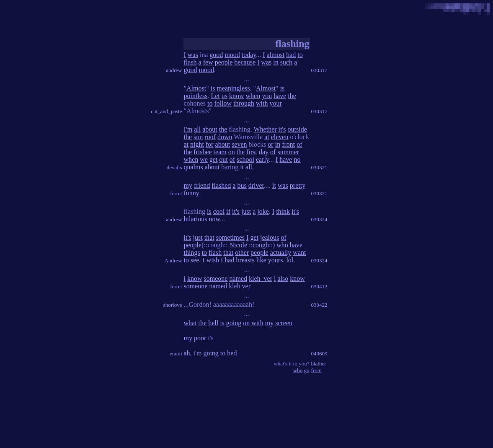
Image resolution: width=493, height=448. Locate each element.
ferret (176, 193)
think (283, 211)
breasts (245, 260)
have (280, 96)
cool (219, 211)
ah (187, 353)
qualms (194, 167)
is (213, 88)
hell (213, 323)
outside (297, 129)
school (245, 159)
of (299, 144)
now (215, 219)
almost (276, 55)
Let (215, 96)
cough (261, 245)
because (245, 62)
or (270, 144)
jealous (270, 237)
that (209, 237)
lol (290, 260)
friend (202, 185)
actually (281, 252)
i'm (198, 353)
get (214, 159)
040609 (319, 353)
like (261, 260)
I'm (188, 129)
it (242, 167)
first (252, 152)
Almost (196, 88)
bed (232, 353)
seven (239, 144)
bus (242, 185)
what (190, 323)
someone (216, 278)
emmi (176, 353)
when (253, 96)
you (267, 96)
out (223, 159)
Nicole (238, 245)
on (232, 152)
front (288, 144)
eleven (280, 137)
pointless (196, 96)
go (307, 370)
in (276, 62)
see (195, 260)
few (208, 62)
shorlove (173, 305)
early (262, 159)
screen (284, 323)
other (242, 252)
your (275, 103)
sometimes (230, 237)
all (197, 129)
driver (256, 185)
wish (213, 260)
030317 (319, 70)
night (197, 144)
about (210, 129)
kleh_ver (261, 278)
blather (319, 364)
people (224, 62)
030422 (319, 305)
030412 (319, 286)
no (297, 159)
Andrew (173, 260)
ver (246, 286)
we (204, 159)
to (300, 55)
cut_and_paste (166, 111)
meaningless (233, 88)
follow (223, 103)
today (249, 55)
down (225, 137)
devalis (174, 167)
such (286, 62)
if (228, 211)
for (210, 144)
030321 (319, 167)
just (246, 211)
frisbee (203, 152)
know (237, 96)
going (234, 323)
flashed (221, 185)
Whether (265, 129)
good (216, 55)
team (220, 152)
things (192, 252)
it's (282, 129)
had (291, 55)
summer (288, 152)
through (244, 103)
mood (232, 55)
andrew (174, 70)
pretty (298, 185)
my (188, 185)
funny (192, 193)
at (267, 137)
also (283, 278)
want (299, 252)
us (225, 96)
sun (198, 137)
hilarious (196, 219)
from (316, 370)
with (262, 103)
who (282, 245)
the (292, 96)
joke (263, 211)
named (238, 278)
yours (276, 260)
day (264, 152)
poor (200, 338)
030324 (319, 219)
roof (210, 137)
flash (190, 62)
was (193, 55)
